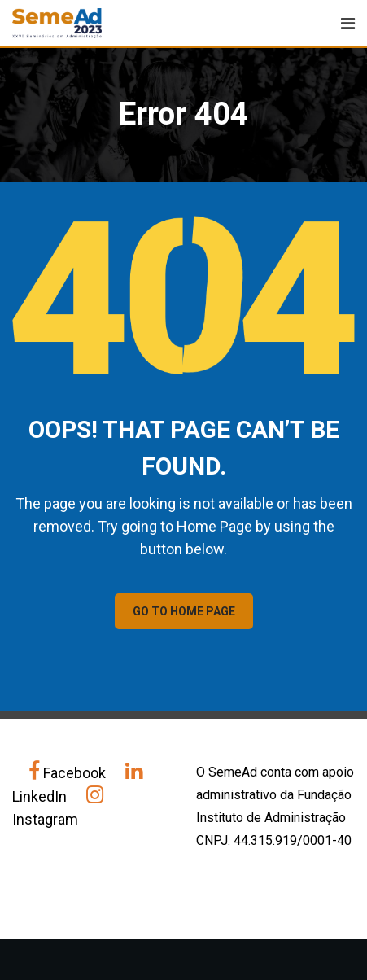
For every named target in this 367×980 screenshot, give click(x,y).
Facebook (69, 773)
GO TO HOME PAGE (184, 611)
